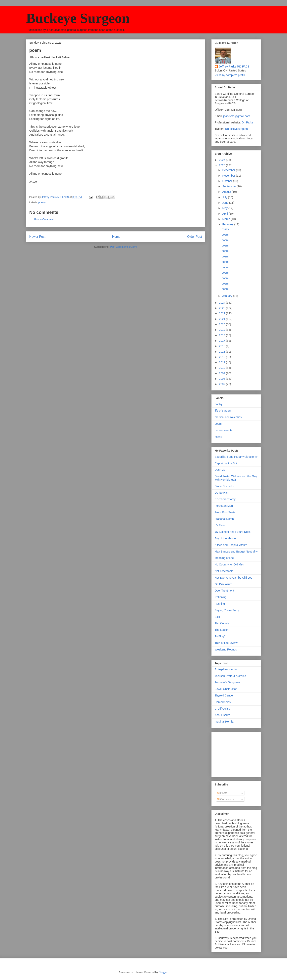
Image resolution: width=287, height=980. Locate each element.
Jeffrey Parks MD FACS (234, 67)
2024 (223, 303)
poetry (42, 202)
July (225, 197)
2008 (223, 379)
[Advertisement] (235, 753)
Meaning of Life (224, 558)
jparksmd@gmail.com (237, 116)
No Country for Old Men (229, 564)
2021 (223, 319)
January (228, 296)
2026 (223, 160)
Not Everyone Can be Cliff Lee (233, 578)
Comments (225, 799)
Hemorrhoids (223, 702)
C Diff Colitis (222, 709)
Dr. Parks (248, 122)
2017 (223, 341)
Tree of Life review (226, 643)
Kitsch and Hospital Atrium (231, 545)
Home (116, 237)
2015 (223, 346)
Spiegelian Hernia (226, 669)
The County (222, 623)
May (225, 208)
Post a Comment (44, 219)
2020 (223, 324)
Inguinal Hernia (224, 722)
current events (224, 430)
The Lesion (222, 630)
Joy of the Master (225, 538)
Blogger (163, 972)
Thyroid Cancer (224, 695)
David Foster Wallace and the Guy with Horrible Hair (236, 478)
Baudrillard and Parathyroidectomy (236, 457)
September (229, 186)
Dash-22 (220, 470)
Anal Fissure (222, 715)
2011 (223, 362)
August (227, 192)
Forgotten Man (224, 506)
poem (225, 235)
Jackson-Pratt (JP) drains (230, 676)
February (228, 224)
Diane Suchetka (225, 486)
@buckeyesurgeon (236, 129)
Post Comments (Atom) (123, 247)
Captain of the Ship (227, 463)
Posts (222, 793)
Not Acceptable (224, 571)
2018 (223, 335)
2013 (223, 352)
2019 (223, 330)
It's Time (220, 525)
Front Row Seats (225, 512)
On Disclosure (223, 584)
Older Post (195, 237)
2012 (223, 357)
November (229, 176)
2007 (223, 384)
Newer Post (37, 237)
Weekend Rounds (226, 649)
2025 (223, 165)
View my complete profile (230, 75)
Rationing (221, 597)
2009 (223, 373)
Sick (217, 617)
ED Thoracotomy (225, 499)
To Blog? (220, 636)
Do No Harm (222, 493)
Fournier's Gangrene (227, 682)
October (228, 181)
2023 (223, 308)
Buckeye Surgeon (78, 18)
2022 (223, 313)
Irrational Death (224, 519)
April (225, 214)
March (227, 219)
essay (225, 229)
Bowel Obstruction (226, 689)
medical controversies (228, 417)
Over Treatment (224, 591)
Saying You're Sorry (227, 610)
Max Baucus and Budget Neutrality (236, 552)
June (226, 203)
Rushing (220, 604)
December (229, 170)
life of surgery (223, 411)
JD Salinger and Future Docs (233, 532)
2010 (223, 368)
